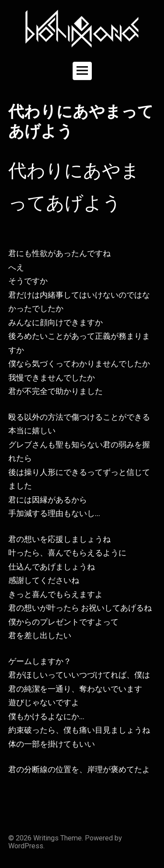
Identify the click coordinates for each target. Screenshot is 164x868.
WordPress (26, 846)
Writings (46, 838)
